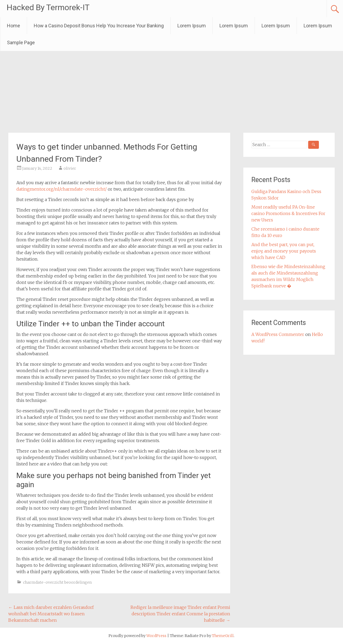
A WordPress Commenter (278, 334)
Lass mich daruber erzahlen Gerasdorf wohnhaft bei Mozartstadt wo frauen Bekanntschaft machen (51, 614)
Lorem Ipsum (192, 26)
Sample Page (21, 42)
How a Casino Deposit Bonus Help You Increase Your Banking (99, 26)
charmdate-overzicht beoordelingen (57, 582)
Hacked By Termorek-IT (48, 7)
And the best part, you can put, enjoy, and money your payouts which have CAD (284, 251)
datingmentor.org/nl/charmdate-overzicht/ (61, 189)
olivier (70, 168)
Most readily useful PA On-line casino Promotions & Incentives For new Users (288, 213)
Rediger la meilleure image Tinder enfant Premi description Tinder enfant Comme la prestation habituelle (180, 614)
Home (14, 26)
